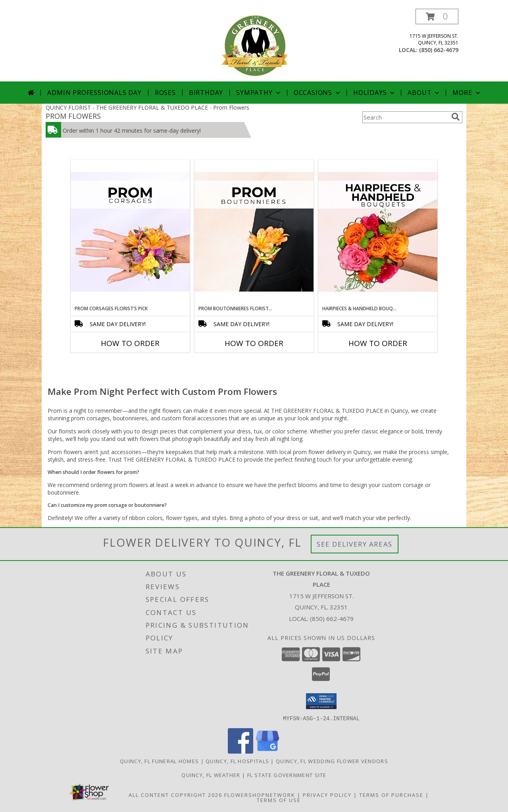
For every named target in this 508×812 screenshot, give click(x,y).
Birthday (206, 93)
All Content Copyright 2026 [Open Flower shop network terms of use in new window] (175, 795)
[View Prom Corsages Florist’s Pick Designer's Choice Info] (130, 232)
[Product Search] (405, 117)
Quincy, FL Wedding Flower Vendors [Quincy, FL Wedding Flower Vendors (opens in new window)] (332, 761)
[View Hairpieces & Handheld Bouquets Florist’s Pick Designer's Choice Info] (378, 232)
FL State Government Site (287, 775)
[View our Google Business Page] (267, 751)
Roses (165, 93)
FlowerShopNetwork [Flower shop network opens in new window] (260, 795)
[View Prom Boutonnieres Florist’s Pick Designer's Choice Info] (254, 232)
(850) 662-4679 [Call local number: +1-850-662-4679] (439, 50)
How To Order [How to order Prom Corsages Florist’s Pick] (130, 343)
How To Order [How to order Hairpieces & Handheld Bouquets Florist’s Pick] (378, 343)
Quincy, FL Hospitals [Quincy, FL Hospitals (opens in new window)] (237, 761)
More (467, 93)
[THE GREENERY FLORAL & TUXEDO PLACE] (254, 45)
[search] (456, 117)
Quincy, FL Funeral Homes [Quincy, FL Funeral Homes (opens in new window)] (159, 761)
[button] (437, 16)
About (424, 93)
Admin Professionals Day (94, 93)
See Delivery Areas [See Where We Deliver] (355, 544)
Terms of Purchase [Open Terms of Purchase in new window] (391, 795)
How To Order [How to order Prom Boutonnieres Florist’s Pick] (254, 343)
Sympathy (259, 93)
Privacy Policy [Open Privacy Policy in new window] (327, 795)
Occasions (318, 93)
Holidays (375, 93)
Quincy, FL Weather (211, 775)
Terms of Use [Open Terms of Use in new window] (279, 800)
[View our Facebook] (241, 751)
